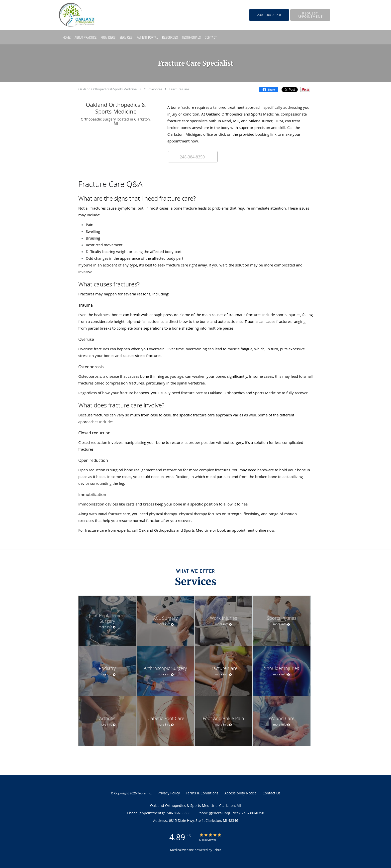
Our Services (153, 89)
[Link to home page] (71, 15)
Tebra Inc (144, 793)
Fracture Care (179, 89)
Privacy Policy (169, 793)
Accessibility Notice (241, 793)
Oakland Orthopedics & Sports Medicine (107, 89)
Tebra (217, 850)
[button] (310, 15)
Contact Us (272, 793)
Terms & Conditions (202, 793)
